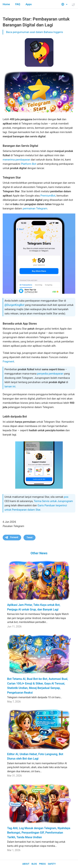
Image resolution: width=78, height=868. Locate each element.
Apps (29, 4)
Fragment (8, 362)
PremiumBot (48, 196)
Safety (52, 864)
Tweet (29, 538)
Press (42, 864)
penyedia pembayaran (50, 374)
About (26, 864)
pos (66, 497)
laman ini (10, 386)
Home (6, 4)
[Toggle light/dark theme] (73, 4)
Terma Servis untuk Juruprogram (53, 501)
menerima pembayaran (16, 160)
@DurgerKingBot (14, 305)
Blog (34, 864)
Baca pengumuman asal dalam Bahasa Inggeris (35, 32)
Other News (39, 553)
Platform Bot (29, 164)
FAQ (18, 4)
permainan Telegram (35, 208)
